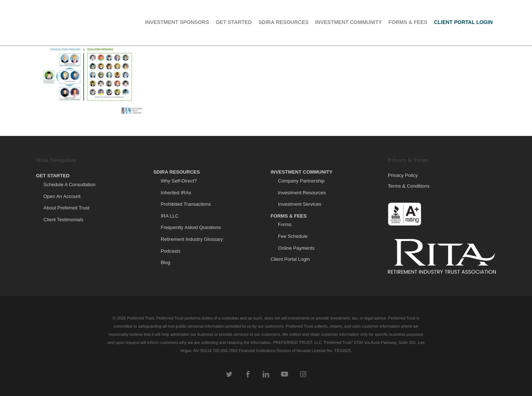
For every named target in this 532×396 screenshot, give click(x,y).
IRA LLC (170, 216)
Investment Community (301, 172)
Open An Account (62, 196)
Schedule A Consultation (70, 185)
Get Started (53, 176)
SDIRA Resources (177, 172)
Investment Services (299, 204)
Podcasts (170, 251)
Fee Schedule (293, 236)
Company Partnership (301, 181)
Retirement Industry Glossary (192, 239)
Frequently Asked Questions (191, 227)
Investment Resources (302, 193)
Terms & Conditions (409, 186)
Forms (285, 224)
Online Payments (296, 248)
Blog (166, 262)
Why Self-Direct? (179, 181)
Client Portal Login (290, 259)
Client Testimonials (64, 220)
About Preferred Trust (66, 208)
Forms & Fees (289, 216)
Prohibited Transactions (186, 204)
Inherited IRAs (176, 193)
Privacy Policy (403, 175)
